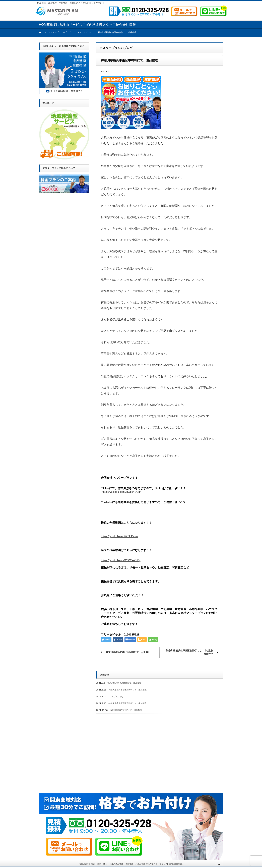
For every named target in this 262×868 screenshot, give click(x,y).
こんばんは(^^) (116, 697)
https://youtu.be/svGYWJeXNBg (121, 560)
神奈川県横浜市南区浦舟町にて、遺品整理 (127, 690)
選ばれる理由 (59, 25)
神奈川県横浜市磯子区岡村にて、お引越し (128, 652)
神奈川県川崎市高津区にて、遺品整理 (124, 683)
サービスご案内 (81, 25)
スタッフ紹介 (112, 25)
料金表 (97, 25)
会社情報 (129, 25)
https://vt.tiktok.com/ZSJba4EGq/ (121, 492)
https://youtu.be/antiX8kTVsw (119, 536)
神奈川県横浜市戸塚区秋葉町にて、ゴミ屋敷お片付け (189, 652)
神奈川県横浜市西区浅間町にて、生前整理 (127, 703)
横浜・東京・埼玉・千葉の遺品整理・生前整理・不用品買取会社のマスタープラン (128, 864)
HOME (44, 25)
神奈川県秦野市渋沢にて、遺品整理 (126, 710)
